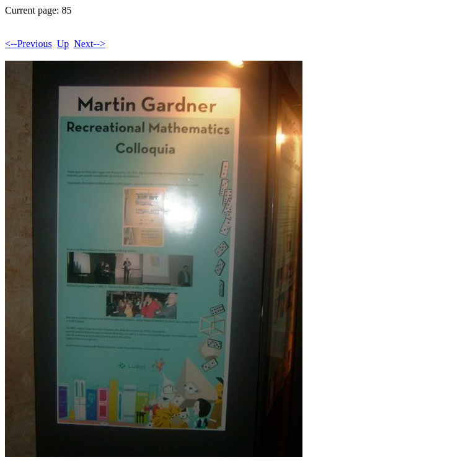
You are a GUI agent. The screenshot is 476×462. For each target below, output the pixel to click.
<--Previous (29, 44)
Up (63, 44)
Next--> (90, 44)
